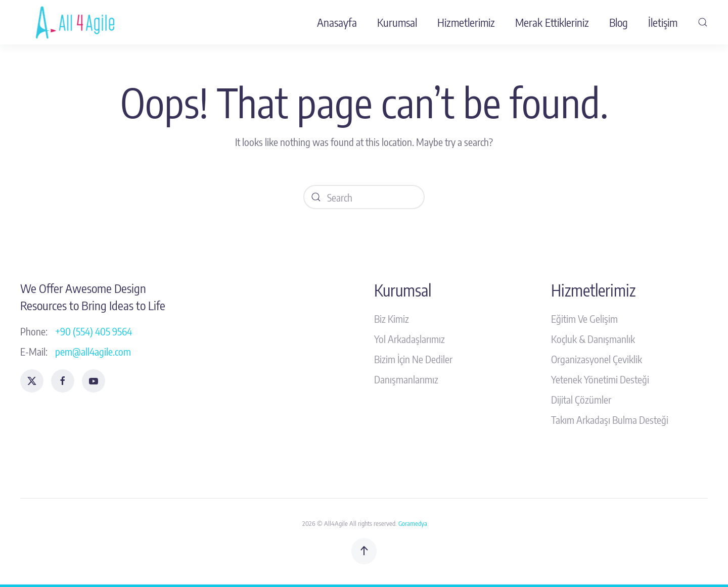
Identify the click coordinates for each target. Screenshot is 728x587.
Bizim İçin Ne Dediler (413, 359)
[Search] (364, 197)
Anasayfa (337, 22)
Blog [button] (619, 22)
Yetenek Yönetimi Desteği (600, 379)
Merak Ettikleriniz (552, 22)
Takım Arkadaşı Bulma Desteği (610, 420)
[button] (703, 22)
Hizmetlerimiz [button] (466, 22)
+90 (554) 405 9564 (94, 331)
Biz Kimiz (392, 319)
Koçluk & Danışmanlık (593, 339)
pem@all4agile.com (93, 351)
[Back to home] (77, 22)
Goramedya (413, 523)
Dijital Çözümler (581, 399)
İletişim (663, 22)
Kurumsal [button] (397, 22)
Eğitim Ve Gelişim (584, 319)
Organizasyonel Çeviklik (597, 359)
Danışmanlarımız (406, 379)
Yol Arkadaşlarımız (409, 339)
